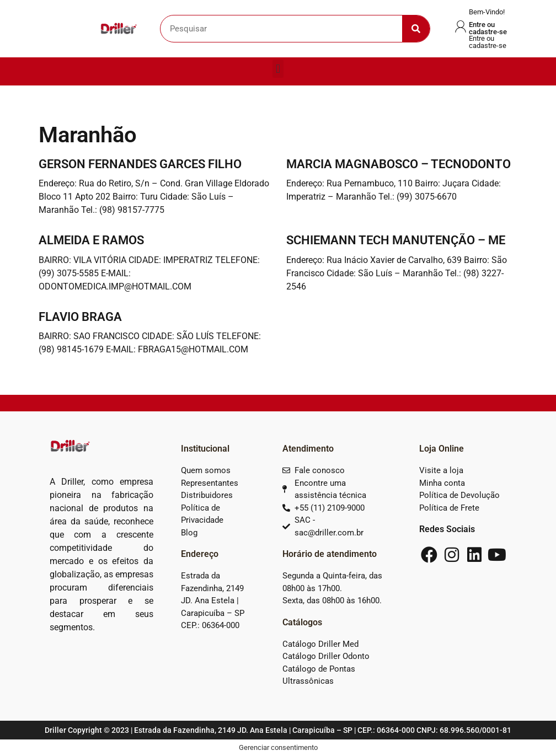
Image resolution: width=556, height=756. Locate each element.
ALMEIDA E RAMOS (91, 240)
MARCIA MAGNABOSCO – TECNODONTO (399, 164)
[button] (278, 69)
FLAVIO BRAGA (80, 317)
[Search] (416, 29)
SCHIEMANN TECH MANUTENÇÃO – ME (396, 240)
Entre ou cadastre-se (488, 28)
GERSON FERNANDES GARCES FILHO (140, 164)
